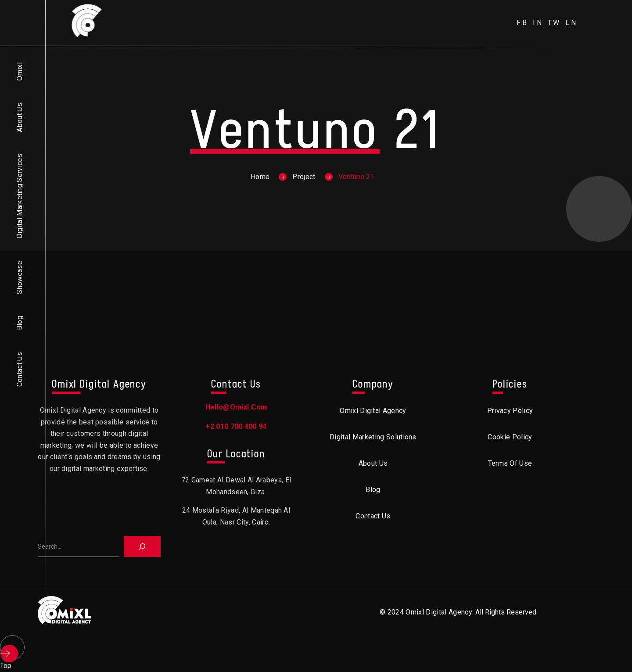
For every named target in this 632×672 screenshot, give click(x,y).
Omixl (20, 72)
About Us (20, 117)
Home (260, 177)
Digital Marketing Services (20, 196)
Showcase (20, 277)
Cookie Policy (510, 437)
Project (304, 177)
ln (571, 23)
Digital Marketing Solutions (373, 437)
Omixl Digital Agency (373, 411)
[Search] (142, 546)
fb (522, 23)
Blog (20, 323)
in (538, 23)
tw (555, 23)
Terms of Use (510, 463)
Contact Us (20, 369)
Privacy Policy (510, 411)
